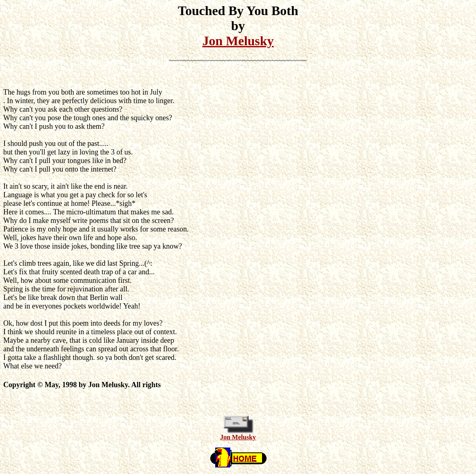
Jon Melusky (238, 41)
